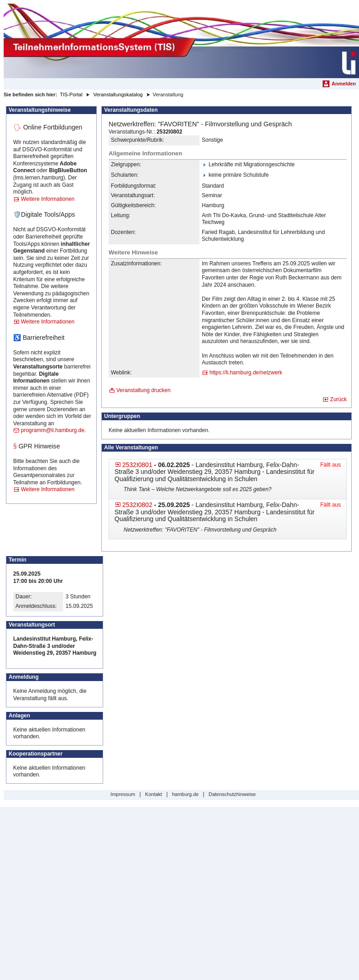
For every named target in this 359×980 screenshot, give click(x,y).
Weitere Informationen (48, 199)
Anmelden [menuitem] (344, 84)
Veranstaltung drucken (143, 390)
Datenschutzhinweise (232, 794)
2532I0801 (137, 465)
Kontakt (153, 794)
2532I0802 (137, 505)
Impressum (123, 794)
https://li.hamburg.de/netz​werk (246, 373)
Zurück (338, 399)
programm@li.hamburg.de (53, 430)
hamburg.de (185, 794)
